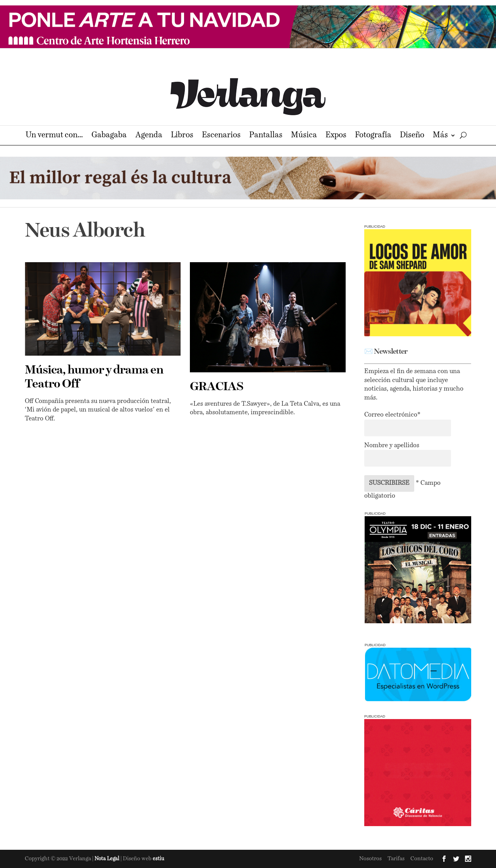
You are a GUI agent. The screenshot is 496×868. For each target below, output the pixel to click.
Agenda (149, 136)
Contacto (422, 859)
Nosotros (370, 859)
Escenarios (221, 136)
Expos (336, 136)
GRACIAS (217, 387)
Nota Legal (108, 859)
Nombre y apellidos (392, 446)
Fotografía (373, 136)
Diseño (412, 136)
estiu (158, 859)
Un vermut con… (54, 136)
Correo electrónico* (392, 415)
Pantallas (266, 136)
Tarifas (396, 859)
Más (440, 136)
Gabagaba (109, 136)
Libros (182, 136)
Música (304, 136)
